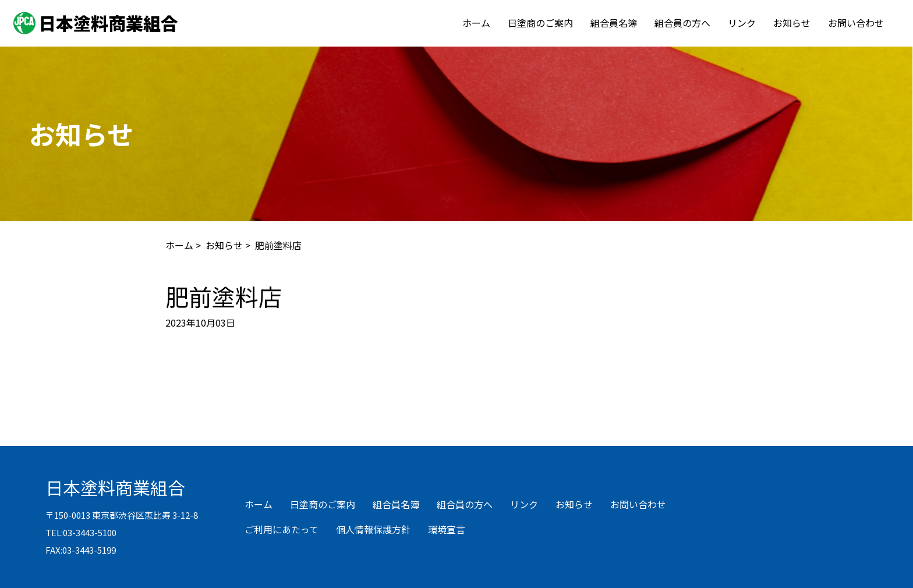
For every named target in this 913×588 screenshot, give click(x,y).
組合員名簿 (614, 23)
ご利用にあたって (282, 529)
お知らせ (792, 23)
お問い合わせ (856, 23)
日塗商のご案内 (540, 23)
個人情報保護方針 (373, 529)
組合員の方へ (682, 23)
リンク (742, 23)
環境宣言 (447, 529)
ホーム (476, 23)
